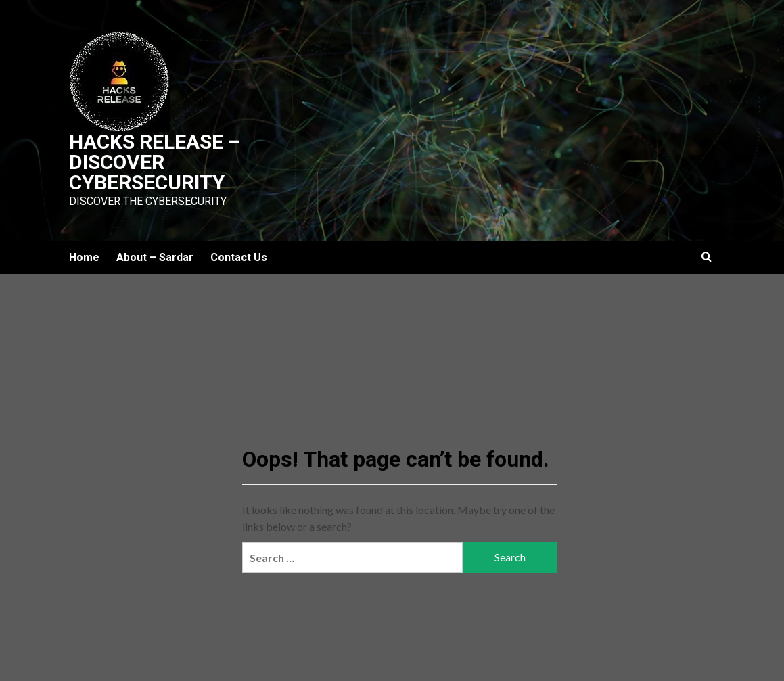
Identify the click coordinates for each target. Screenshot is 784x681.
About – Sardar (155, 257)
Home (84, 257)
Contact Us (239, 257)
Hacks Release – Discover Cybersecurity (155, 162)
